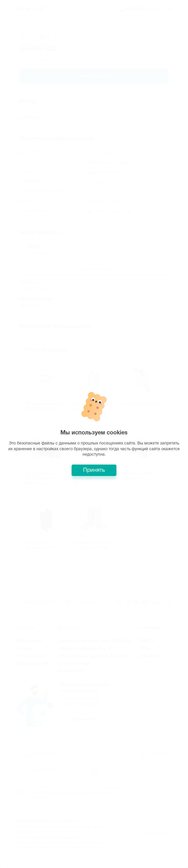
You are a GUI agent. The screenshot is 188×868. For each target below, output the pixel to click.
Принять (94, 470)
